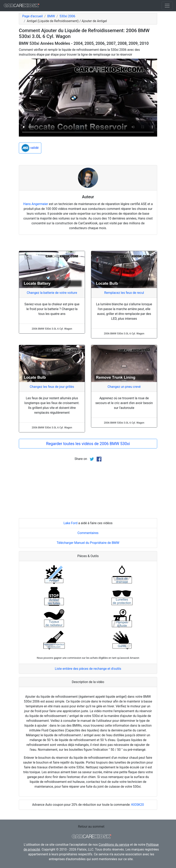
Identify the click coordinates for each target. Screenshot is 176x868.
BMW (51, 16)
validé (30, 148)
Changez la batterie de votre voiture (52, 293)
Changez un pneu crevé (124, 387)
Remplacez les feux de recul (124, 293)
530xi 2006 (67, 16)
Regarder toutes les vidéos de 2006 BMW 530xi (88, 444)
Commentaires (88, 533)
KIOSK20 (138, 805)
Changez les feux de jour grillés (52, 387)
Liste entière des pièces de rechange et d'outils (88, 669)
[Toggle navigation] (167, 6)
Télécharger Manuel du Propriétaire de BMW (88, 543)
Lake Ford (71, 523)
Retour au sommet (91, 827)
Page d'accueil (32, 16)
